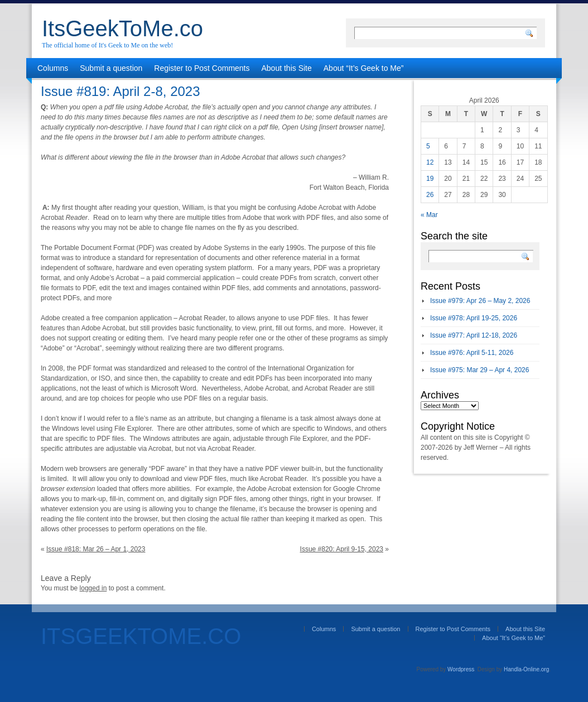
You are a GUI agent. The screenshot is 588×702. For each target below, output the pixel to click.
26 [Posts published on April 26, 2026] (430, 195)
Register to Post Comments (202, 68)
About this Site (287, 68)
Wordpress (461, 669)
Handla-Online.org (526, 669)
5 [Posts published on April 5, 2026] (428, 146)
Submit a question (111, 68)
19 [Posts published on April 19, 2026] (430, 179)
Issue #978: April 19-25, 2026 (474, 318)
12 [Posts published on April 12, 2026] (430, 162)
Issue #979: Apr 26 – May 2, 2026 (480, 301)
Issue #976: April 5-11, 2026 (472, 353)
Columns (53, 68)
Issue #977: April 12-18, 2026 (474, 335)
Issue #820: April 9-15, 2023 (342, 549)
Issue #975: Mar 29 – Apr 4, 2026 (479, 370)
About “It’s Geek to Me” (364, 68)
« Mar (429, 215)
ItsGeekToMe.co (122, 28)
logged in (93, 588)
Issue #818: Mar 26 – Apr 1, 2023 (96, 549)
